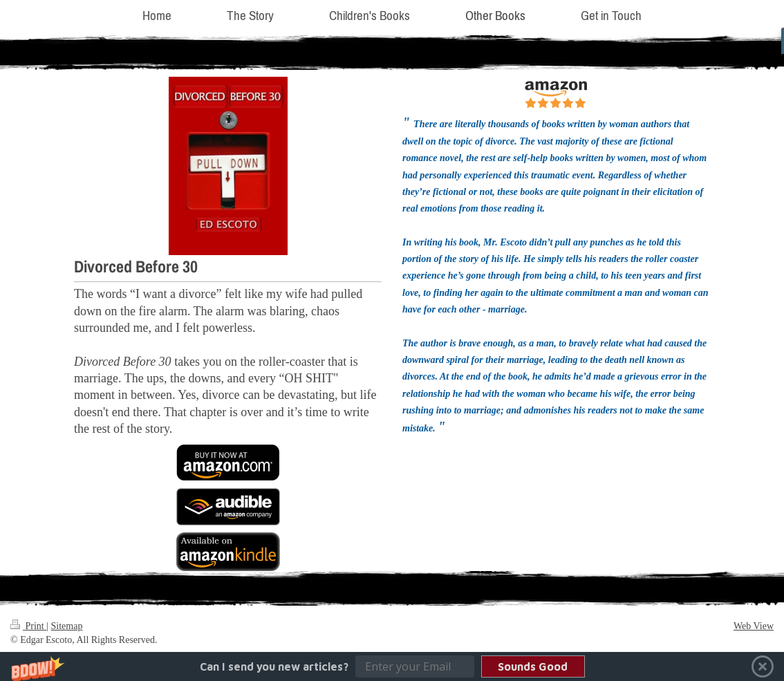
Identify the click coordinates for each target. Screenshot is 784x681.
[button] (392, 666)
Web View (754, 626)
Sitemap (67, 626)
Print (28, 626)
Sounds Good (533, 666)
